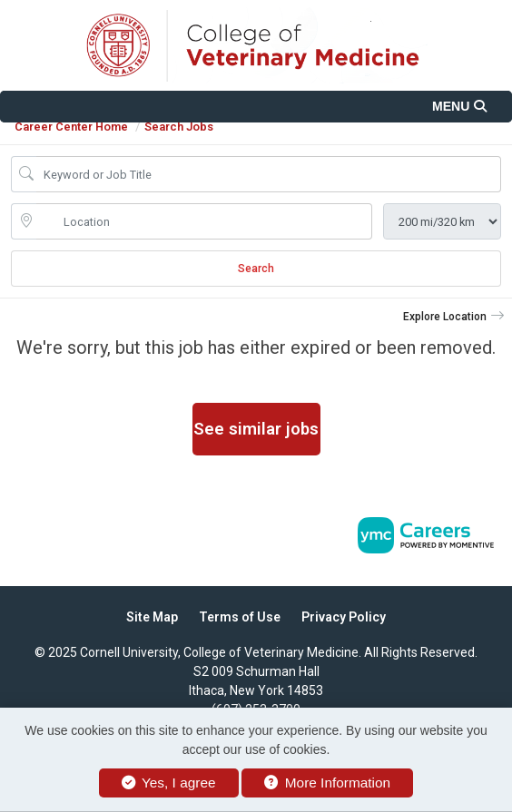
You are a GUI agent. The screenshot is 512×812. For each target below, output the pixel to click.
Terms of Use (240, 617)
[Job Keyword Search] (269, 174)
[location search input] (204, 221)
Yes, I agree (169, 783)
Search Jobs (179, 127)
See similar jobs (256, 429)
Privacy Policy (344, 617)
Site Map (152, 617)
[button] (256, 107)
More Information (327, 783)
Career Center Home (71, 127)
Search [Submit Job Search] (256, 269)
